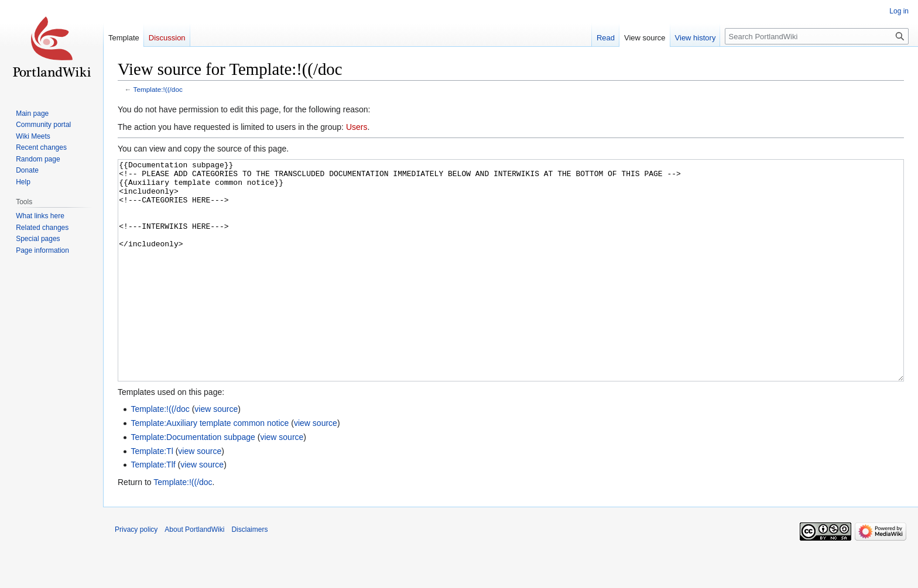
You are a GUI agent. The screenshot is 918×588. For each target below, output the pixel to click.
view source (216, 453)
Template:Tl (152, 495)
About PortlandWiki (194, 573)
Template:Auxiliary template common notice (210, 467)
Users (357, 127)
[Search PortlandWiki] (817, 36)
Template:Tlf (153, 508)
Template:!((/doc (158, 89)
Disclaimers (249, 573)
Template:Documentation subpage (193, 481)
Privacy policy (136, 573)
